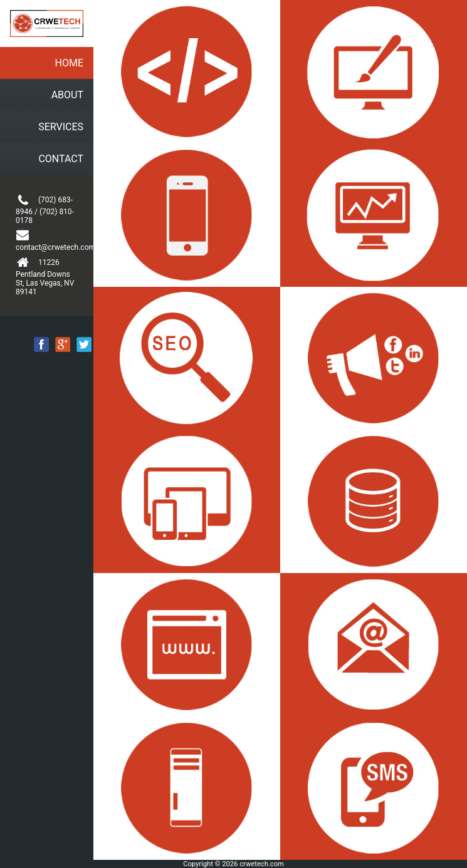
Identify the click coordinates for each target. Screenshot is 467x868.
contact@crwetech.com (47, 240)
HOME (69, 63)
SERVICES (61, 127)
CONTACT (61, 159)
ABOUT (67, 95)
